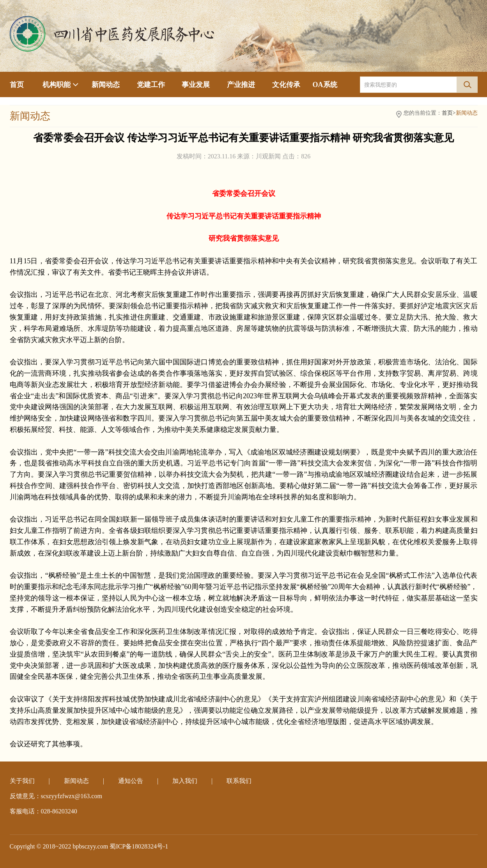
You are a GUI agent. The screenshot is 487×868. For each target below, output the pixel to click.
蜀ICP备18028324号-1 (139, 846)
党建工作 (151, 85)
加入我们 (185, 781)
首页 (17, 85)
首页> (449, 113)
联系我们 (239, 781)
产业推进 (241, 85)
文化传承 (286, 85)
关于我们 (22, 781)
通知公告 (131, 781)
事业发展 (196, 85)
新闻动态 (106, 85)
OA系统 (325, 85)
